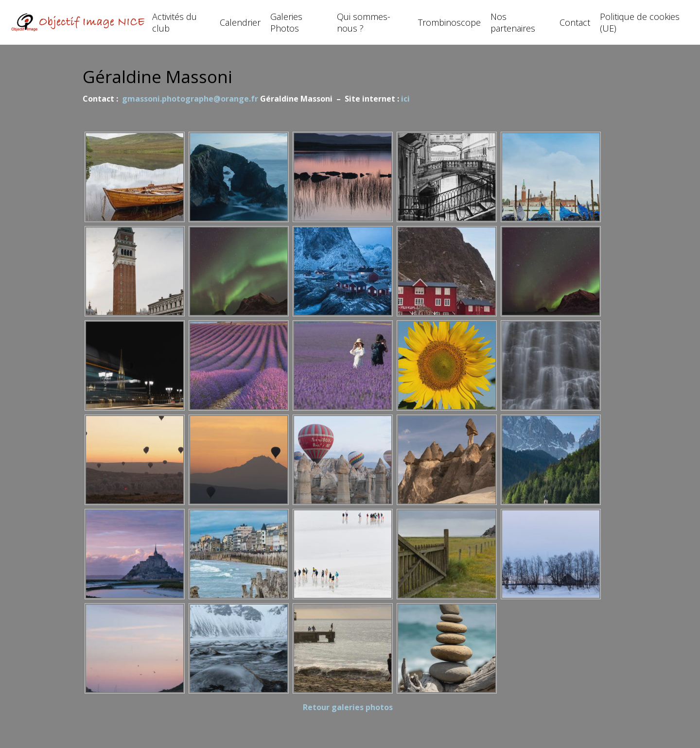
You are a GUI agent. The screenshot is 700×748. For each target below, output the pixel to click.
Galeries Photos (286, 22)
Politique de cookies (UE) (640, 22)
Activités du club (175, 22)
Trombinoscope (449, 22)
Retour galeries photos (348, 707)
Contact (575, 22)
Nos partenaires (513, 22)
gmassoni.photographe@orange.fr (191, 99)
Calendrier (240, 22)
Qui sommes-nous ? (364, 22)
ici (405, 99)
